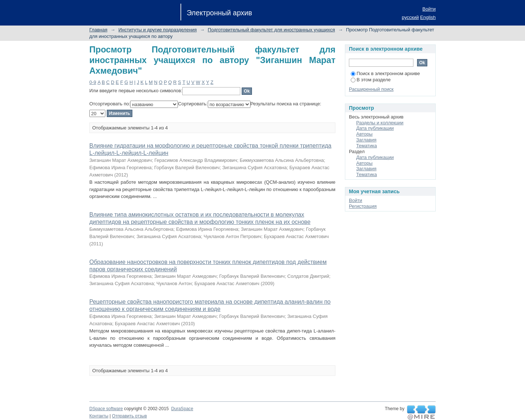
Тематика (367, 146)
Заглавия (366, 140)
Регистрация (363, 206)
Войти (429, 9)
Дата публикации (375, 128)
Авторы (364, 134)
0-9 (93, 82)
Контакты (99, 416)
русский (410, 17)
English (428, 17)
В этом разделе (371, 80)
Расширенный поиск (371, 89)
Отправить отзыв (129, 416)
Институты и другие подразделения (158, 30)
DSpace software (106, 409)
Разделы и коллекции (380, 123)
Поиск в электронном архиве (385, 73)
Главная (98, 30)
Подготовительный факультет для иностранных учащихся (271, 30)
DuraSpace (182, 409)
